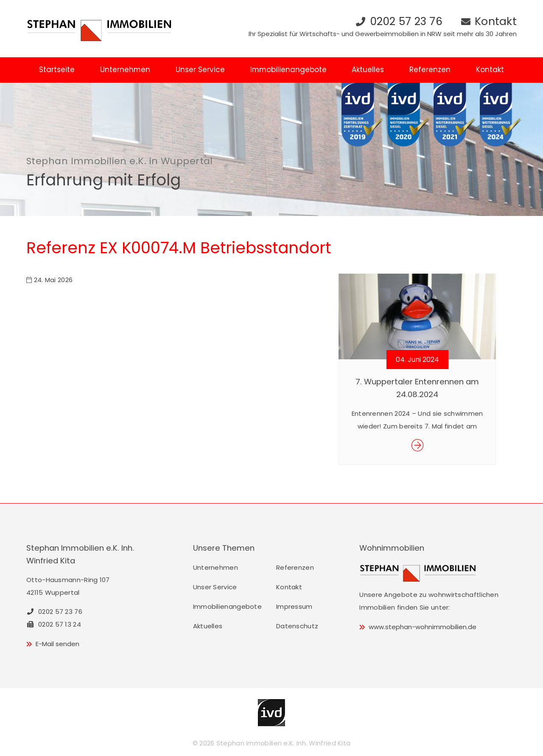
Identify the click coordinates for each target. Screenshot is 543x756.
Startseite (57, 70)
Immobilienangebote (288, 70)
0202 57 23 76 (406, 21)
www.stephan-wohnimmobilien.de (423, 627)
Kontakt (496, 21)
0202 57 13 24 (54, 624)
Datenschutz (297, 626)
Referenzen (430, 70)
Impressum (294, 606)
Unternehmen (125, 70)
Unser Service (200, 70)
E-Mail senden (57, 644)
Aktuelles (368, 70)
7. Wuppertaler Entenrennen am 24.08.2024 (417, 388)
